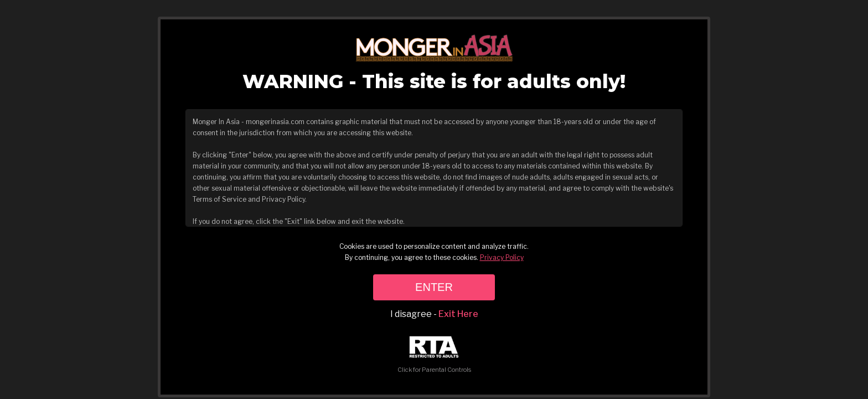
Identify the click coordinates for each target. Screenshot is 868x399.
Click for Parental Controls (434, 355)
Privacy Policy (502, 257)
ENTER (434, 287)
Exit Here (458, 314)
